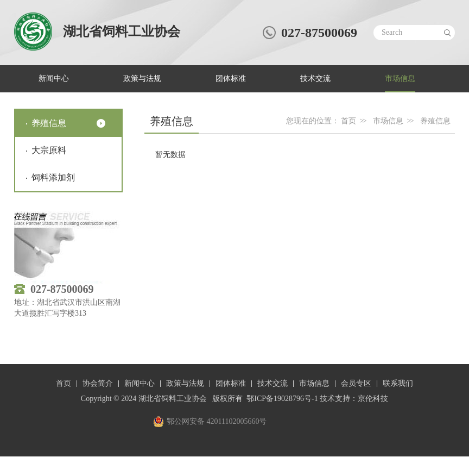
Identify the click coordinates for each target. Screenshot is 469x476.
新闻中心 (54, 79)
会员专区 (356, 384)
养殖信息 (49, 123)
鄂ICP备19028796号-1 (282, 399)
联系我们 (398, 384)
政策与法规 (142, 79)
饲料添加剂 (53, 177)
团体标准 (231, 79)
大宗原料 (49, 150)
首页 (348, 121)
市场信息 (400, 79)
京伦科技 (373, 399)
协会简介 (98, 384)
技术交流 (315, 79)
